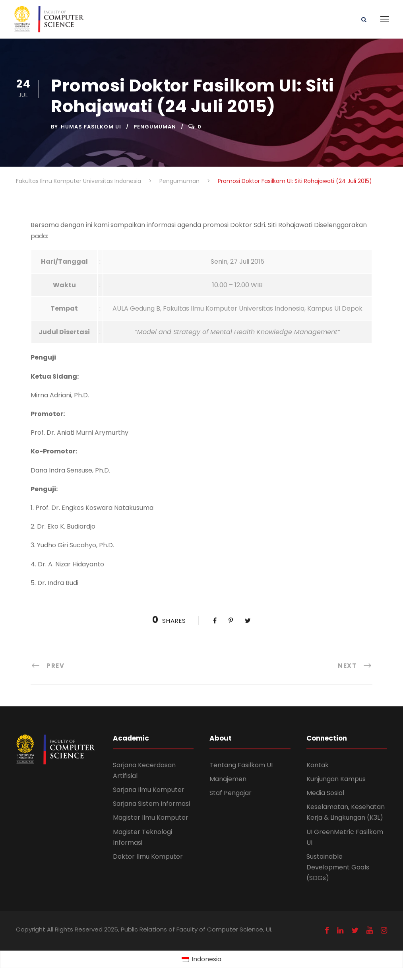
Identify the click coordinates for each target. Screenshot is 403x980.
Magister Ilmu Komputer (151, 818)
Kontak (318, 765)
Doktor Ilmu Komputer (148, 857)
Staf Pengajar (231, 793)
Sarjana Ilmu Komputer (149, 790)
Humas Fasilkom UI (91, 127)
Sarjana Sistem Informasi (151, 804)
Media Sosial (325, 793)
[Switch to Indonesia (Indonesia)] (201, 960)
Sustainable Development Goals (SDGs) (338, 867)
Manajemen (228, 779)
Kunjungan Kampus (336, 779)
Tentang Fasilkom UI (241, 765)
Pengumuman (155, 127)
